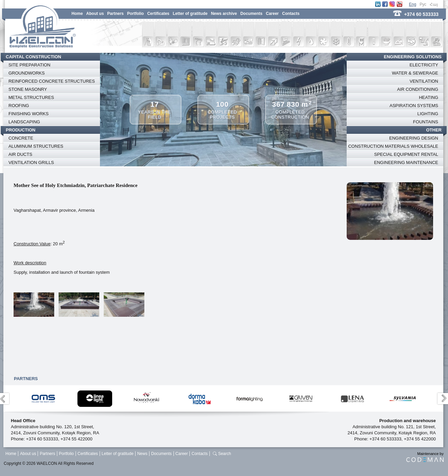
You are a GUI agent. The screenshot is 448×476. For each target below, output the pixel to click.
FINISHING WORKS (28, 114)
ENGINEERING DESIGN (414, 138)
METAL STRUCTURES (31, 97)
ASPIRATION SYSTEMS (414, 106)
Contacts (291, 14)
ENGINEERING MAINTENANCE (406, 162)
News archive (224, 14)
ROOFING (19, 106)
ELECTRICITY (424, 65)
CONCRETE (21, 138)
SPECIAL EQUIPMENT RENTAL (406, 154)
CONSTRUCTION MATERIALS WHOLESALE (393, 146)
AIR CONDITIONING (418, 89)
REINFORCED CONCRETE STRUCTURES (52, 81)
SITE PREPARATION (29, 65)
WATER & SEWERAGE (415, 73)
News (142, 454)
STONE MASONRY (28, 89)
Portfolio (135, 14)
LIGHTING (428, 114)
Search (225, 454)
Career (272, 14)
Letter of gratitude (190, 14)
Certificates (158, 14)
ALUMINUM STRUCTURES (36, 146)
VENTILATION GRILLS (31, 162)
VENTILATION (424, 81)
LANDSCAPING (24, 122)
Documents (251, 14)
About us (95, 14)
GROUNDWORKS (27, 73)
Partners (115, 14)
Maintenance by (425, 457)
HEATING (429, 97)
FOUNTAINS (426, 122)
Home (77, 14)
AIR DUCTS (20, 154)
